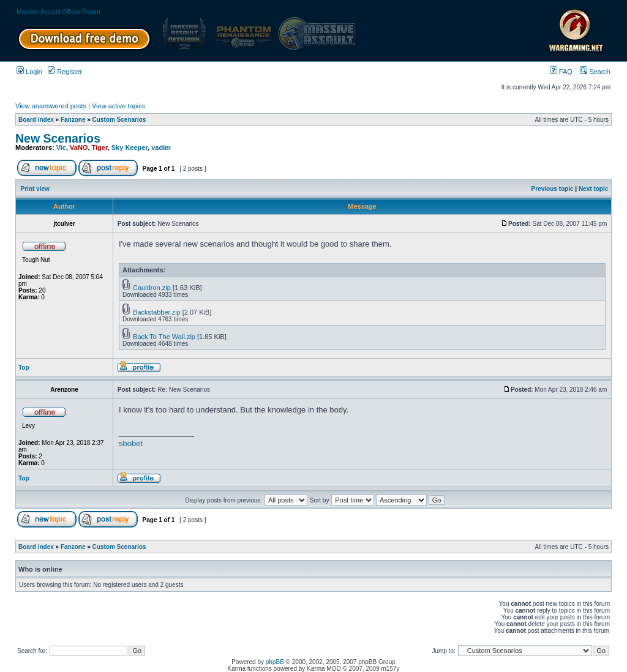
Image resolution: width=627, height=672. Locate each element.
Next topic (593, 189)
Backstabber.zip (157, 312)
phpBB (275, 662)
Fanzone (73, 120)
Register (65, 72)
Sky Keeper (130, 147)
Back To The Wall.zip (164, 337)
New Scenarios (58, 138)
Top (24, 368)
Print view (35, 189)
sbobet (131, 443)
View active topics (118, 106)
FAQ (561, 72)
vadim (161, 147)
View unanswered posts (51, 106)
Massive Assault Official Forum (58, 12)
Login (29, 72)
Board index (36, 120)
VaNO (79, 147)
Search (595, 72)
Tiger (100, 147)
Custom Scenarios (119, 120)
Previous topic (553, 189)
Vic (61, 147)
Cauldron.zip (152, 288)
